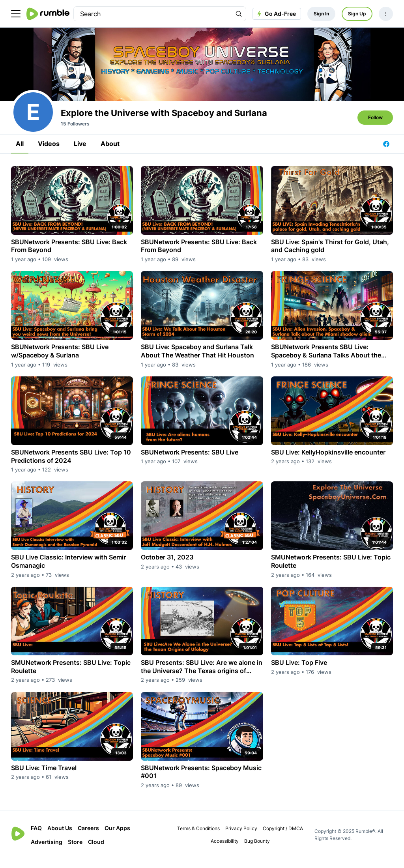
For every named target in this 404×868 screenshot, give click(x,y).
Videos (49, 152)
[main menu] (16, 14)
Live (80, 152)
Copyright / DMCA (283, 837)
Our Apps (117, 837)
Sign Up (357, 14)
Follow (375, 126)
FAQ (36, 837)
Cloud (96, 850)
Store (75, 850)
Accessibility (225, 850)
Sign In (321, 14)
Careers (88, 837)
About (110, 152)
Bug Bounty (257, 850)
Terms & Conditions (198, 837)
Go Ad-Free (276, 14)
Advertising (47, 850)
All (20, 152)
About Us (60, 837)
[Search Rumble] (239, 14)
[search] (153, 14)
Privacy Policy (241, 837)
